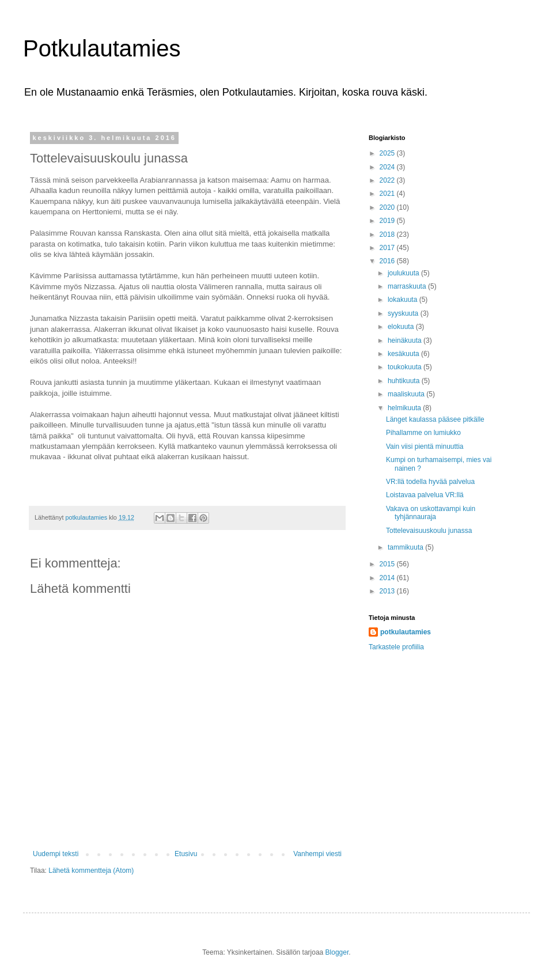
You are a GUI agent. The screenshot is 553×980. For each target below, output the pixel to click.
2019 (388, 221)
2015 (388, 564)
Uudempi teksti (56, 854)
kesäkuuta (404, 354)
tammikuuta (406, 547)
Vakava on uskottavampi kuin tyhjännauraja (431, 513)
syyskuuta (404, 313)
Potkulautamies (102, 48)
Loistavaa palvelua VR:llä (425, 495)
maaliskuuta (407, 394)
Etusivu (186, 854)
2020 (388, 207)
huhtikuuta (405, 381)
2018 (388, 234)
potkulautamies (406, 632)
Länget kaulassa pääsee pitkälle (435, 419)
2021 (388, 194)
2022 (388, 180)
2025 (388, 153)
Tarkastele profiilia (396, 647)
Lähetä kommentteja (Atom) (91, 871)
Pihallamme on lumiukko (423, 433)
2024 (388, 167)
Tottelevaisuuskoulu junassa (429, 531)
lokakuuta (404, 300)
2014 (388, 578)
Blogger (337, 952)
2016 (388, 261)
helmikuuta (405, 408)
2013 (388, 591)
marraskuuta (408, 286)
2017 (388, 248)
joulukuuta (404, 273)
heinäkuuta (406, 340)
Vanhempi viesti (317, 854)
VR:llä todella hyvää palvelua (430, 482)
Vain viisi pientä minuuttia (425, 447)
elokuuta (402, 327)
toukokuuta (406, 367)
